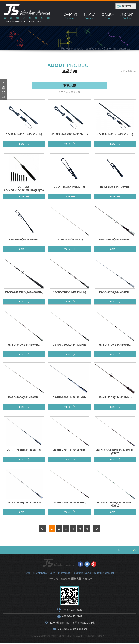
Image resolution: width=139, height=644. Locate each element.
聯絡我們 (127, 16)
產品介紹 (89, 16)
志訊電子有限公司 (27, 13)
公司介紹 (70, 16)
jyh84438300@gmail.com (72, 629)
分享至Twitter (87, 564)
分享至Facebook (80, 564)
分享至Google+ (94, 564)
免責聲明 (65, 579)
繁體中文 (127, 6)
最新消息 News (82, 573)
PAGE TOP (123, 550)
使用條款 (53, 579)
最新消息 (108, 16)
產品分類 (4, 93)
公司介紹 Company (36, 573)
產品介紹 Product (60, 573)
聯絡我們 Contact (104, 573)
